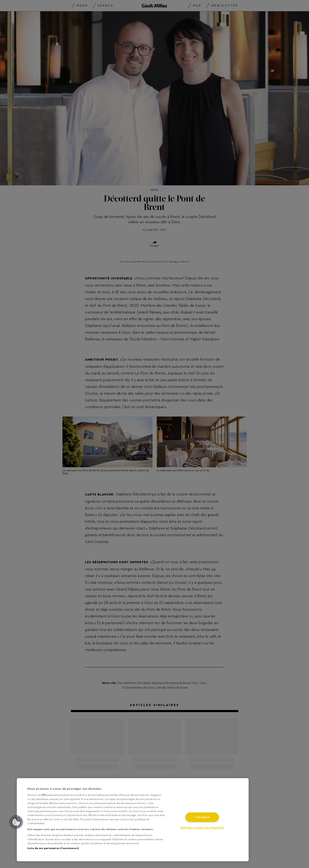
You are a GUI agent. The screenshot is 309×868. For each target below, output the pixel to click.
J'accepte (202, 817)
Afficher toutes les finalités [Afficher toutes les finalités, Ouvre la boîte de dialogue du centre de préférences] (202, 828)
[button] (16, 822)
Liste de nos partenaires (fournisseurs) (53, 848)
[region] (133, 820)
